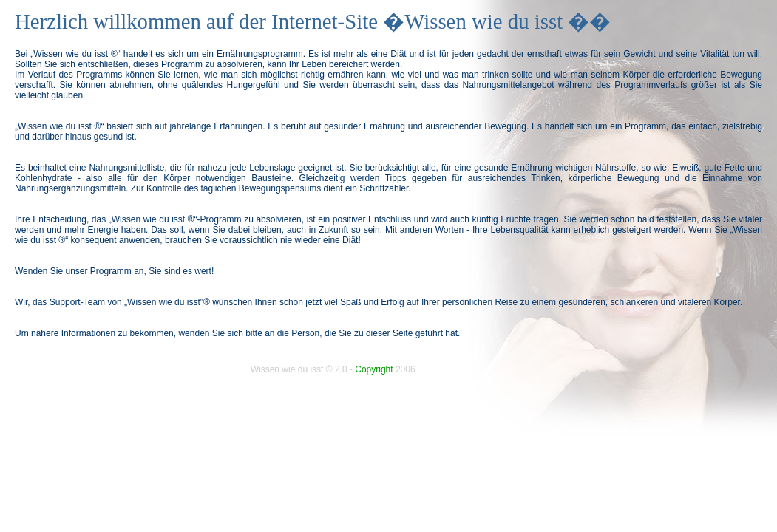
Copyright (374, 369)
